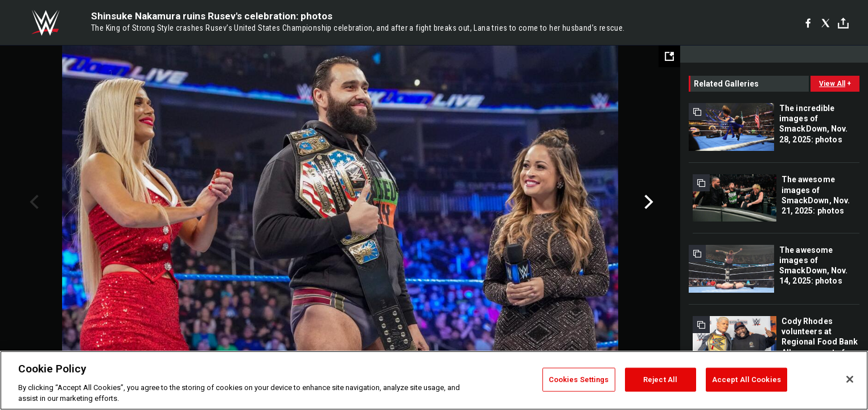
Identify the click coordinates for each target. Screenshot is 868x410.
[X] (826, 23)
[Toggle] (843, 23)
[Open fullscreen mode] (669, 56)
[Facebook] (808, 23)
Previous (33, 202)
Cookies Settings (579, 380)
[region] (434, 380)
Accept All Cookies (746, 380)
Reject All (660, 380)
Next (647, 202)
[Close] (850, 379)
